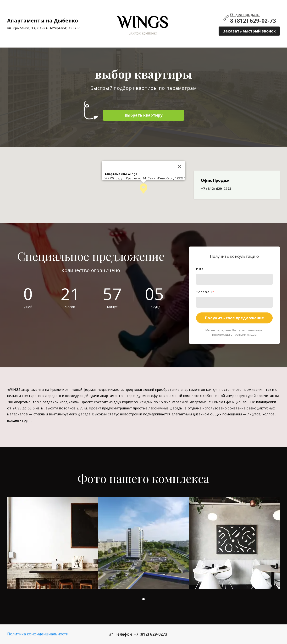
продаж (251, 15)
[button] (143, 188)
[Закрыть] (180, 166)
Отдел (237, 15)
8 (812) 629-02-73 (253, 21)
